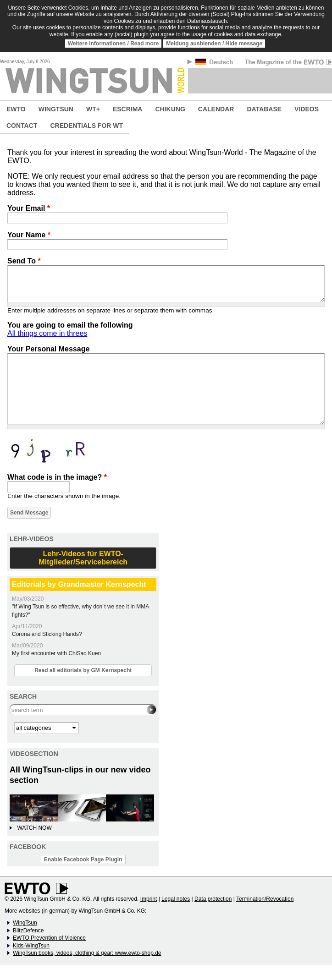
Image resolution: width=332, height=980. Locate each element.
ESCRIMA (128, 109)
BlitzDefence (28, 931)
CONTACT (22, 126)
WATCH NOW (34, 828)
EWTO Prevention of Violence (49, 938)
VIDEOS (307, 109)
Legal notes (176, 899)
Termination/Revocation (265, 899)
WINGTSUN (56, 109)
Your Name (29, 235)
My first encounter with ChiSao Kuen (56, 653)
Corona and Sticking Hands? (47, 634)
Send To (24, 261)
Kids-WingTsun (31, 946)
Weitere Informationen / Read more (113, 44)
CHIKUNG (170, 109)
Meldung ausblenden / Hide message (214, 44)
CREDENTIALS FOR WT (86, 126)
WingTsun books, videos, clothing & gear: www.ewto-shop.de (87, 953)
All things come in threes (47, 333)
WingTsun (25, 923)
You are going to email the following (70, 325)
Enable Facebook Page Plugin (83, 860)
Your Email (29, 208)
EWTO (16, 109)
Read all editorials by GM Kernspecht (83, 670)
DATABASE (264, 109)
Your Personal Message (48, 349)
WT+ (93, 109)
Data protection (213, 899)
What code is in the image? (57, 477)
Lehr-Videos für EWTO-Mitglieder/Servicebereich (83, 558)
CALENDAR (216, 109)
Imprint (149, 899)
